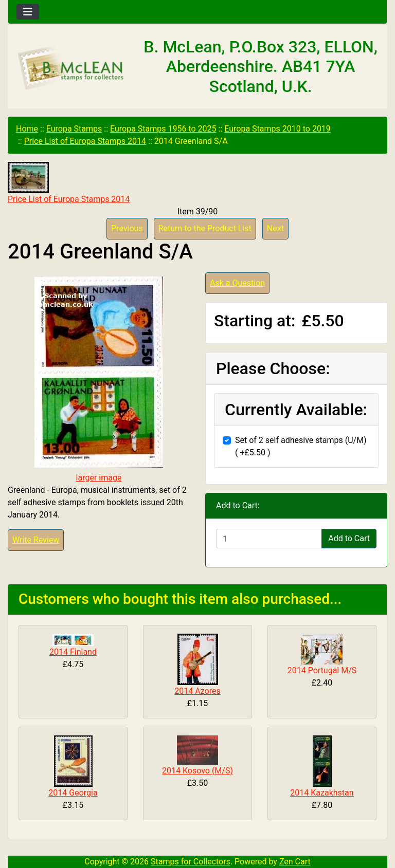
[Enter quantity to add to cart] (269, 539)
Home (27, 129)
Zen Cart (295, 862)
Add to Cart (349, 538)
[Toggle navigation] (28, 12)
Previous (127, 228)
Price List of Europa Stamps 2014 (85, 141)
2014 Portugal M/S (322, 670)
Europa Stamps (74, 129)
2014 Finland (73, 652)
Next (275, 228)
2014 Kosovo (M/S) (197, 771)
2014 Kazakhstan (322, 793)
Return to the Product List (205, 228)
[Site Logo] (71, 69)
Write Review (36, 540)
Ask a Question (237, 283)
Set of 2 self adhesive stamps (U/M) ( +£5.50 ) (301, 446)
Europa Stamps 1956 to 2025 (163, 129)
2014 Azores (197, 691)
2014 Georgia (73, 793)
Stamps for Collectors (191, 862)
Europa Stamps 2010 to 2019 (277, 129)
